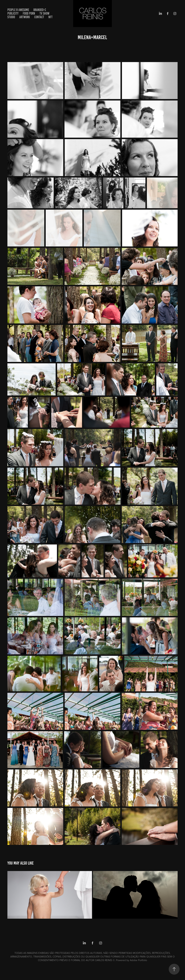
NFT (50, 17)
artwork (25, 17)
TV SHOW (44, 13)
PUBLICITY (13, 13)
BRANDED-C (40, 10)
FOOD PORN (29, 13)
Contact (39, 17)
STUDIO (11, 17)
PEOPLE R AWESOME (18, 10)
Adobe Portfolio (138, 960)
